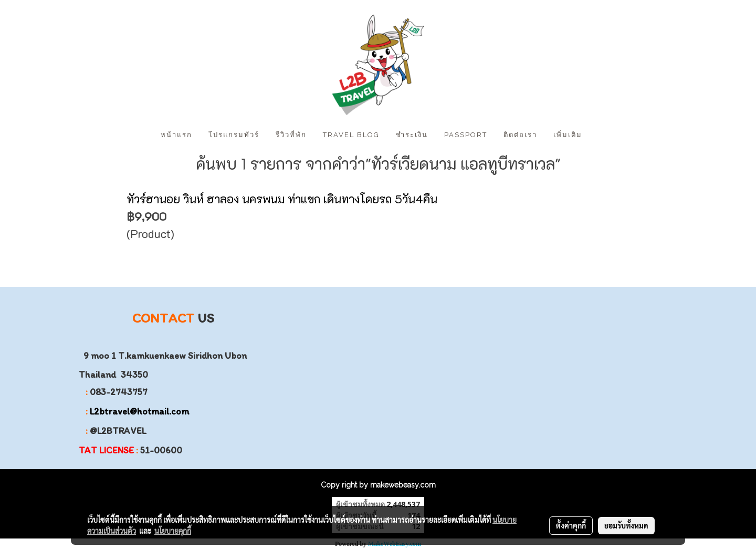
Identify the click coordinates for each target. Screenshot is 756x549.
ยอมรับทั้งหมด (626, 525)
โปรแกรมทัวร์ (234, 135)
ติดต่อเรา (520, 135)
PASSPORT (466, 135)
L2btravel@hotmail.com (139, 411)
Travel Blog (351, 135)
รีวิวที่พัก (291, 135)
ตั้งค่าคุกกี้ (571, 525)
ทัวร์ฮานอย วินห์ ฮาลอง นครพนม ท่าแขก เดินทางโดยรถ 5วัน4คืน (282, 199)
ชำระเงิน (412, 135)
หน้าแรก (176, 135)
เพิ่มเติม (568, 135)
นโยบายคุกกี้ (173, 531)
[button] (600, 135)
